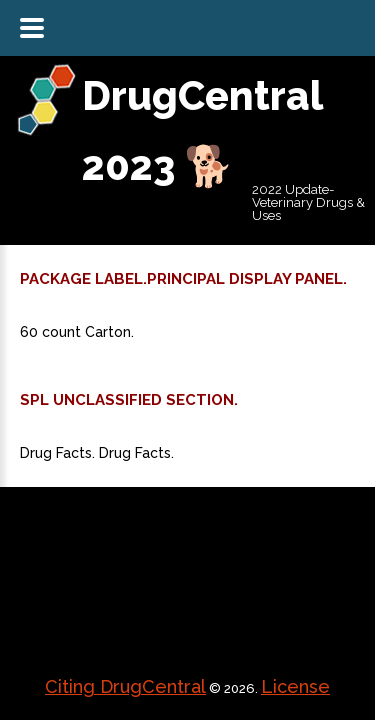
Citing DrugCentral (125, 686)
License (295, 686)
